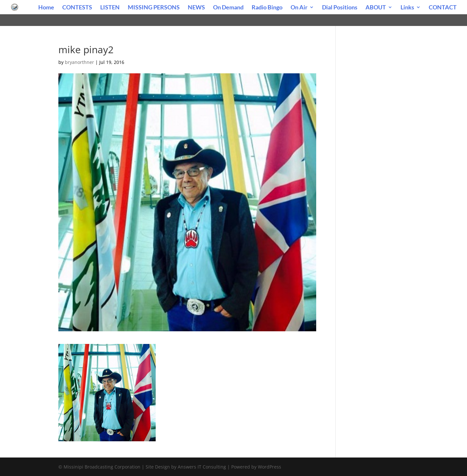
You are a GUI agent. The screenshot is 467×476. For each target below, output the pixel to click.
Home (46, 8)
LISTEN (110, 8)
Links (407, 8)
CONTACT (443, 8)
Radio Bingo (267, 8)
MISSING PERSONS (154, 8)
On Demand (228, 8)
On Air (299, 8)
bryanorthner (79, 62)
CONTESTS (77, 8)
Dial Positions (340, 8)
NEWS (196, 8)
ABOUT (376, 8)
